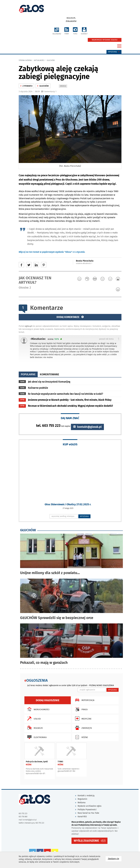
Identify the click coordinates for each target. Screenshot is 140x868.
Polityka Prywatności (87, 810)
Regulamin (82, 799)
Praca (81, 709)
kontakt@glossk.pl (87, 427)
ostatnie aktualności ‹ (84, 263)
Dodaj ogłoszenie (48, 700)
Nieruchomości (38, 709)
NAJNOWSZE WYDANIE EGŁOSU (105, 40)
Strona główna (25, 60)
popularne (28, 374)
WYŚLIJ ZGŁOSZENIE (86, 841)
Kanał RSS (82, 817)
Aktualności (39, 60)
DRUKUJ (64, 86)
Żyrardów (71, 21)
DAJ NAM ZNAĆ (70, 418)
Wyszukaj (114, 52)
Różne (81, 737)
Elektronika (36, 737)
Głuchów (51, 60)
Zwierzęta (83, 728)
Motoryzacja (84, 700)
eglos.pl (71, 18)
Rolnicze (34, 728)
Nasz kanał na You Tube (88, 813)
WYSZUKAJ (84, 516)
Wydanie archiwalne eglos (90, 806)
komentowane (49, 374)
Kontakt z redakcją (86, 796)
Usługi (33, 718)
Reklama (82, 803)
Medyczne (83, 718)
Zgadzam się (115, 859)
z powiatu (26, 86)
